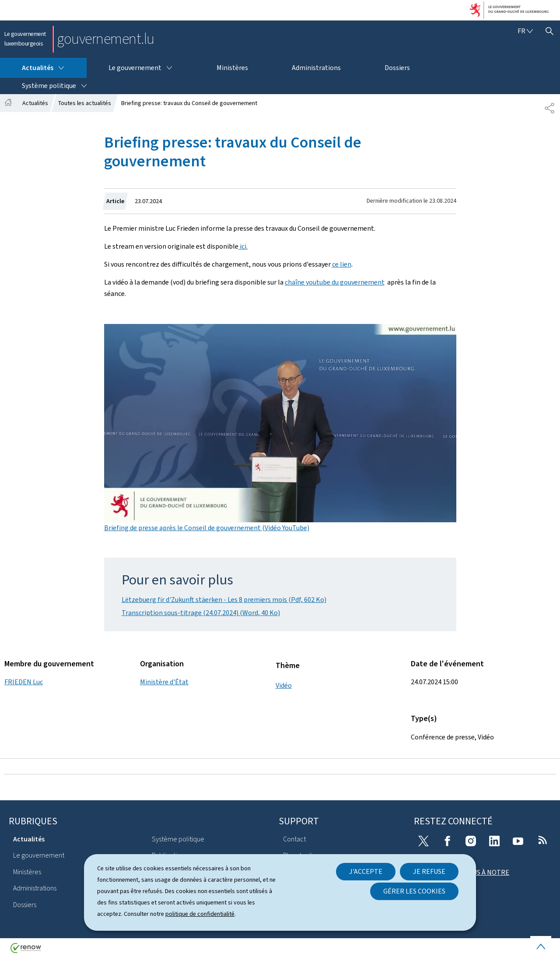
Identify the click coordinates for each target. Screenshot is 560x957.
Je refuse (429, 871)
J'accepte (366, 871)
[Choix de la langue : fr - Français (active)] (525, 31)
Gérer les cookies (414, 891)
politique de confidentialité (200, 914)
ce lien (342, 264)
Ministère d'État (164, 682)
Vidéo (284, 685)
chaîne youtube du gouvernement (335, 282)
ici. (243, 246)
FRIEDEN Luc (24, 682)
